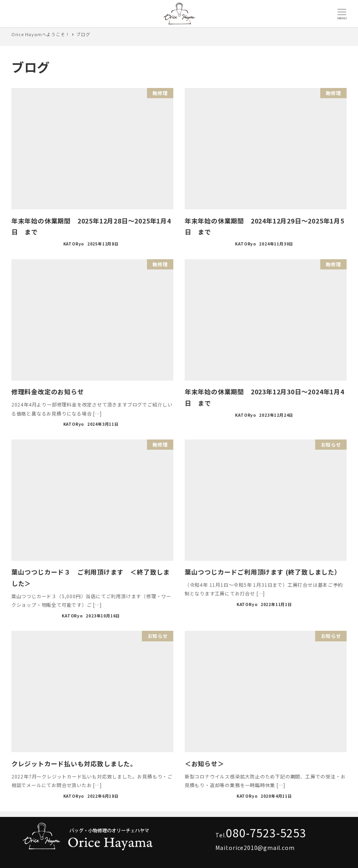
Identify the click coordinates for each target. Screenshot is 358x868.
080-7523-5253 (266, 833)
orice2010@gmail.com (262, 848)
